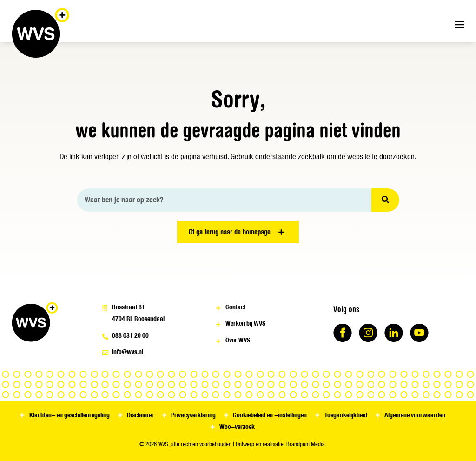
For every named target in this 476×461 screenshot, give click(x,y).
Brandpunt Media (306, 444)
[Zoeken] (385, 200)
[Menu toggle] (460, 25)
